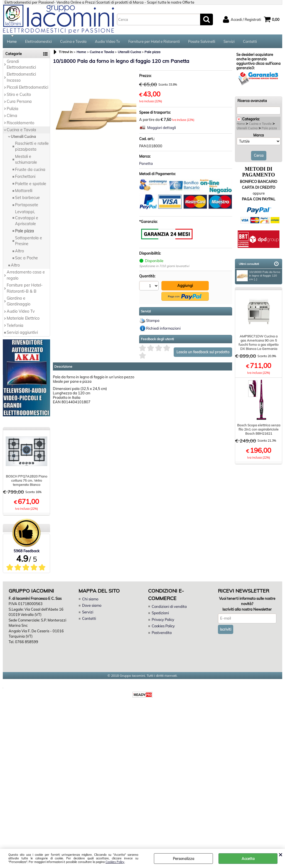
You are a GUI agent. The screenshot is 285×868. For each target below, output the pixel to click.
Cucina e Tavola (73, 42)
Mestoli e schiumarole (26, 160)
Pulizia (13, 109)
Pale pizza (24, 232)
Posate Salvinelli (202, 42)
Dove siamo (92, 606)
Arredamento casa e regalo (26, 276)
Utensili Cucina (23, 137)
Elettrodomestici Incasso (21, 78)
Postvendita (162, 633)
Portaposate (27, 205)
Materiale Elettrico (23, 319)
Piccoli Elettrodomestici (27, 88)
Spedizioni (160, 613)
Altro (19, 252)
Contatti (250, 42)
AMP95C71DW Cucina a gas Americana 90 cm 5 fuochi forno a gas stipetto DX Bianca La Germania (259, 343)
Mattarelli (24, 191)
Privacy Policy (163, 620)
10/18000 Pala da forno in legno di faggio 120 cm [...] (258, 276)
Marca (259, 136)
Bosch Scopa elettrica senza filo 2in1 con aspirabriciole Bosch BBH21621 (259, 430)
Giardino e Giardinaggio (19, 302)
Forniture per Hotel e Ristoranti (154, 42)
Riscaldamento (20, 123)
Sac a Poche (26, 258)
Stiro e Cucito (19, 95)
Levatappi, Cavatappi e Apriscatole (27, 218)
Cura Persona (19, 102)
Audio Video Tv (107, 42)
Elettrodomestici (38, 42)
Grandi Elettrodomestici (21, 65)
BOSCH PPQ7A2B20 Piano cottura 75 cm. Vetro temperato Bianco (27, 481)
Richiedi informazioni (163, 329)
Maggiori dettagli (162, 128)
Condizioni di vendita (169, 607)
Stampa (153, 321)
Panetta (146, 164)
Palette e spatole (31, 184)
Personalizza (184, 859)
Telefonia (15, 326)
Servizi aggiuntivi (22, 333)
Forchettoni (25, 177)
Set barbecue (27, 198)
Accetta (248, 859)
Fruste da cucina (30, 170)
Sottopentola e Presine (29, 241)
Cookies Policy (115, 862)
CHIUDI (280, 854)
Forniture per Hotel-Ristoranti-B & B (25, 289)
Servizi (229, 42)
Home (12, 42)
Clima (12, 116)
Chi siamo (90, 600)
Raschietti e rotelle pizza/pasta (32, 147)
